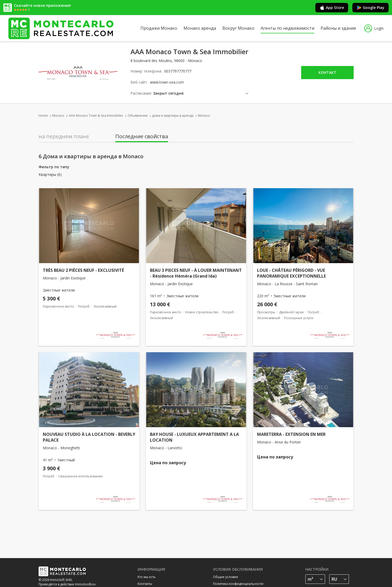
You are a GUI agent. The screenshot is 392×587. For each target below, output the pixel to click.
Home (43, 116)
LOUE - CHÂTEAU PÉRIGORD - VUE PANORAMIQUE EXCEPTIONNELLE (291, 273)
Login (374, 28)
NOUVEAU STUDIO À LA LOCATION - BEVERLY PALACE (89, 437)
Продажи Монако (159, 28)
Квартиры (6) (50, 175)
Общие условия (225, 577)
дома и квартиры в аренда (173, 116)
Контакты (145, 584)
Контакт (327, 72)
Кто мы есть (147, 577)
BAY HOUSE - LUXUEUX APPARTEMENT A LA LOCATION (194, 437)
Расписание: (141, 93)
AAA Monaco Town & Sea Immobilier (96, 116)
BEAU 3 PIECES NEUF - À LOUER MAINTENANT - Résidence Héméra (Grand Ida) (196, 273)
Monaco (58, 116)
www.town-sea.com (167, 82)
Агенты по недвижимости (288, 28)
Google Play (370, 8)
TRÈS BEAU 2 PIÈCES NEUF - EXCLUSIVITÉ (83, 270)
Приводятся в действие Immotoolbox (67, 584)
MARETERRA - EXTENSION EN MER (291, 434)
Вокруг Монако (238, 28)
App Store (332, 8)
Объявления (138, 116)
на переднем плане (64, 136)
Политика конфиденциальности (238, 584)
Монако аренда (200, 28)
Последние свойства (142, 136)
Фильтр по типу (54, 167)
